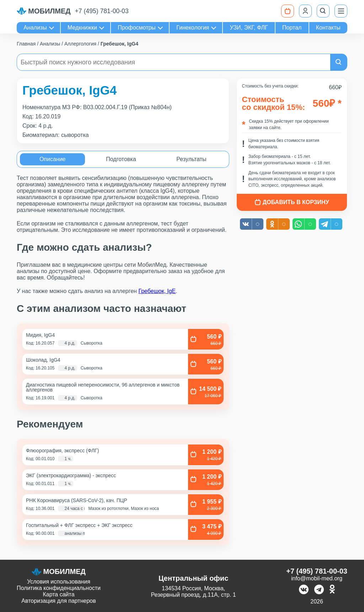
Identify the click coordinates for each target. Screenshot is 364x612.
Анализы (35, 28)
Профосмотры (137, 28)
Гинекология (193, 28)
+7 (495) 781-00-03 (102, 11)
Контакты (328, 28)
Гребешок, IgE (157, 291)
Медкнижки (82, 28)
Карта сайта (58, 594)
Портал (292, 28)
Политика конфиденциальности (59, 588)
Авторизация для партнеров (58, 601)
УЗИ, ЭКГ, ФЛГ (249, 28)
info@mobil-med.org (317, 578)
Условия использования (59, 582)
